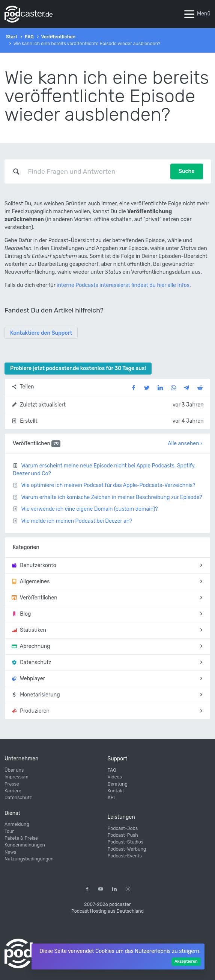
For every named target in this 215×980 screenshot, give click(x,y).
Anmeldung (17, 824)
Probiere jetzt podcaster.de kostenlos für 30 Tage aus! (78, 368)
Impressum (17, 777)
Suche (187, 171)
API (111, 798)
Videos (115, 777)
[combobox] (95, 171)
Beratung (118, 784)
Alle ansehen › (185, 444)
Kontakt (116, 791)
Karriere (13, 791)
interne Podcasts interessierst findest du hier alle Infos (123, 285)
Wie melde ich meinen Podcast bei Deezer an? (77, 521)
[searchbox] (95, 171)
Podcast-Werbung (127, 849)
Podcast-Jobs (123, 828)
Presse (12, 784)
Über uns (14, 770)
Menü (197, 14)
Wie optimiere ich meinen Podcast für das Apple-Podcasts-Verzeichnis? (108, 485)
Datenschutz (18, 798)
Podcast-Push (123, 835)
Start (12, 37)
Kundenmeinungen (25, 845)
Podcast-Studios (126, 842)
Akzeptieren (186, 961)
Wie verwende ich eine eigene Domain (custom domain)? (89, 509)
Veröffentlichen (58, 37)
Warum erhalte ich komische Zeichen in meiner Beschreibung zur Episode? (111, 497)
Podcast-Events (125, 856)
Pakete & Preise (21, 838)
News (10, 852)
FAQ (29, 37)
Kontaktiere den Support (41, 333)
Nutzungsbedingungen (29, 859)
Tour (9, 831)
